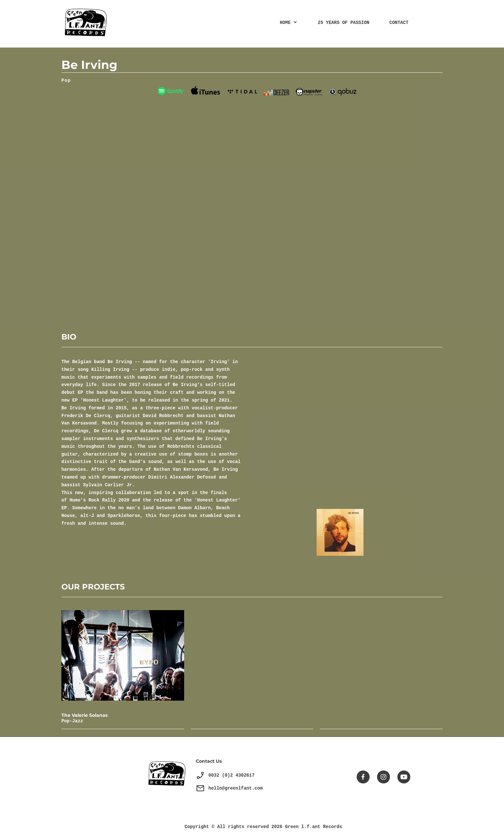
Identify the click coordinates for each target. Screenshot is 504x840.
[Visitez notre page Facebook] (363, 777)
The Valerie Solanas (84, 715)
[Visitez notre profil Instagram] (383, 777)
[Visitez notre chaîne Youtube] (404, 777)
